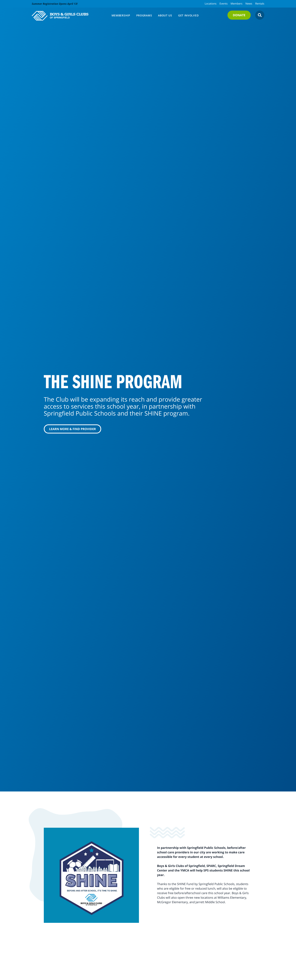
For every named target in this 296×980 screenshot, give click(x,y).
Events (224, 4)
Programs (144, 15)
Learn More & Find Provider (72, 429)
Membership (121, 15)
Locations (210, 4)
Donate (239, 15)
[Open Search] (260, 15)
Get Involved (188, 15)
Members (237, 4)
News (249, 4)
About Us (165, 15)
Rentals (260, 4)
